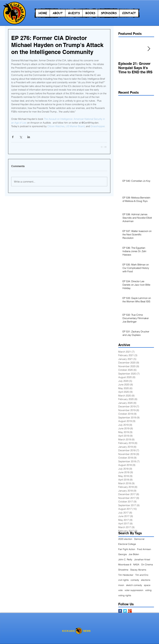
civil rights (123, 580)
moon (121, 585)
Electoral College (127, 544)
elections (146, 580)
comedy (135, 580)
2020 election (125, 539)
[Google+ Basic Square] (130, 611)
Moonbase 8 (125, 565)
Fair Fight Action (127, 549)
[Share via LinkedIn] (29, 137)
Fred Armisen (144, 549)
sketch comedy (134, 585)
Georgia (122, 554)
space (147, 585)
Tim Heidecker (126, 575)
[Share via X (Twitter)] (21, 137)
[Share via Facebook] (13, 137)
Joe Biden (134, 554)
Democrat (139, 539)
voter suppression (134, 590)
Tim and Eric (142, 575)
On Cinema (147, 565)
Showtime (123, 570)
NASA (136, 565)
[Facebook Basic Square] (120, 611)
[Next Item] (149, 49)
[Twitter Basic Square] (125, 611)
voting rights (125, 595)
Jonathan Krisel (142, 559)
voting (148, 590)
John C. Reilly (125, 559)
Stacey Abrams (138, 570)
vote (120, 590)
